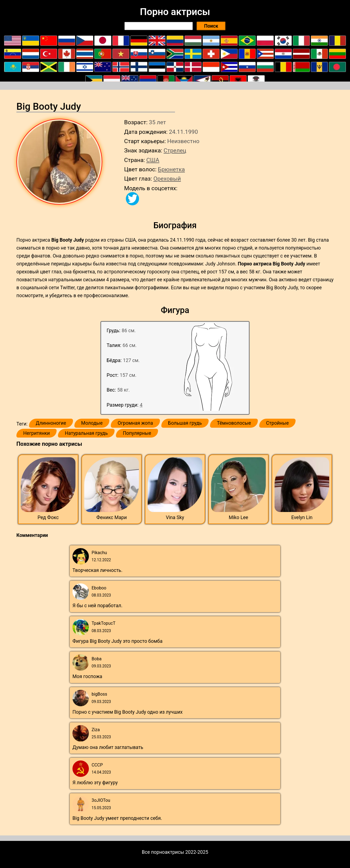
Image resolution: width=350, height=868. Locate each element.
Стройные (277, 423)
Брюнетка (171, 169)
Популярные (137, 433)
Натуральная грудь (86, 433)
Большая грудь (185, 423)
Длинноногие (51, 423)
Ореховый (167, 179)
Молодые (92, 423)
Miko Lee (238, 517)
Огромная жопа (135, 423)
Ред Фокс (48, 517)
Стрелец (175, 150)
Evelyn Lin (302, 517)
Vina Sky (175, 517)
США (153, 160)
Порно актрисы (175, 12)
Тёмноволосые (234, 423)
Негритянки (37, 433)
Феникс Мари (111, 517)
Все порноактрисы (163, 852)
